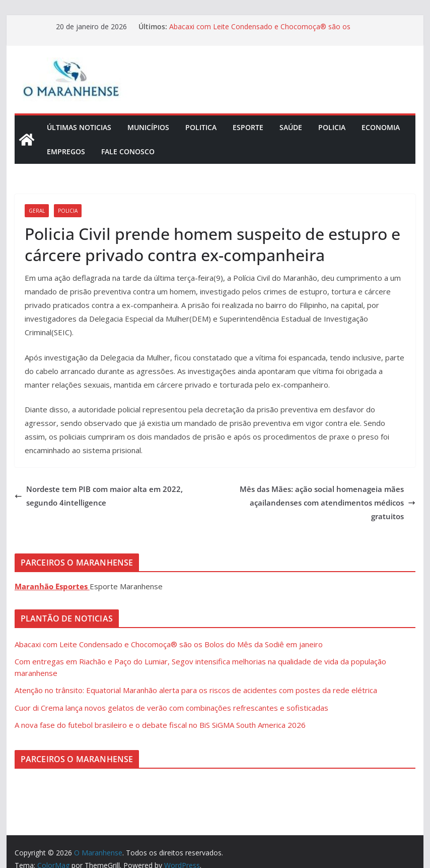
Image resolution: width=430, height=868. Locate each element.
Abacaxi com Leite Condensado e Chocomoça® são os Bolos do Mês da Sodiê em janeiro (260, 32)
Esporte (248, 127)
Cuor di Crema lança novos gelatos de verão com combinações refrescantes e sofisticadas (171, 708)
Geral (37, 211)
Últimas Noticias (79, 127)
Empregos (66, 151)
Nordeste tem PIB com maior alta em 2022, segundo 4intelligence (99, 496)
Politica (201, 127)
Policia (332, 127)
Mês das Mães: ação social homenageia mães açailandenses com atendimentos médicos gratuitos (328, 503)
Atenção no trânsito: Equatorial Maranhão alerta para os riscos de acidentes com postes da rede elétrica (196, 690)
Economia (381, 127)
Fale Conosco (128, 151)
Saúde (291, 127)
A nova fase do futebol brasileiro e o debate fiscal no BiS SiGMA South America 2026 (160, 725)
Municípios (148, 127)
